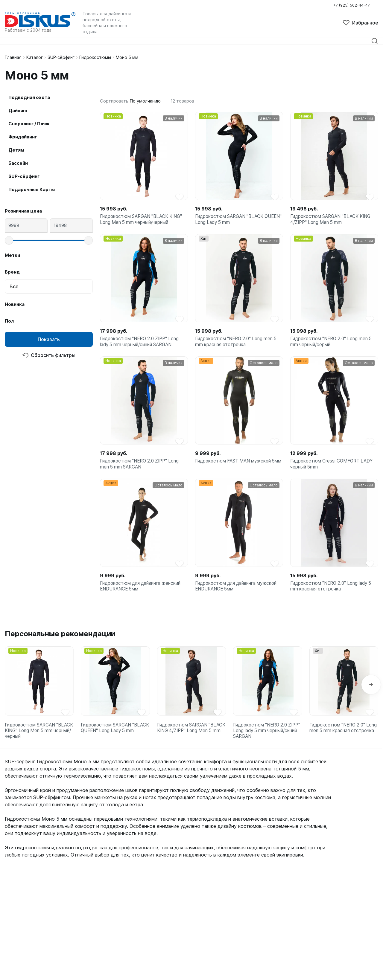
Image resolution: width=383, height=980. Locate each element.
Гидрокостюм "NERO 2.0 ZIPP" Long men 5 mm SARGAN (142, 471)
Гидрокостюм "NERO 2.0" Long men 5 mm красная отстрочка (238, 346)
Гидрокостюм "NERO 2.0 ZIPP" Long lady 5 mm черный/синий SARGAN (142, 346)
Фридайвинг (23, 137)
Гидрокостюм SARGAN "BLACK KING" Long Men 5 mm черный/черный (144, 221)
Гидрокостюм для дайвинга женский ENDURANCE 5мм (143, 596)
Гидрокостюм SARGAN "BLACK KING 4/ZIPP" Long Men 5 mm (333, 221)
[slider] (9, 240)
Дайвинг (18, 110)
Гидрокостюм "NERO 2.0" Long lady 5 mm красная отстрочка (334, 596)
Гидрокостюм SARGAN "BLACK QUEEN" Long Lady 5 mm (231, 221)
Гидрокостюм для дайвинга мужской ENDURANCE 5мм (239, 596)
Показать (49, 339)
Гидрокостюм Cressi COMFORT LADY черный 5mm (334, 471)
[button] (371, 697)
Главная (13, 57)
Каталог (35, 57)
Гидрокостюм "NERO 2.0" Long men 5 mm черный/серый (334, 346)
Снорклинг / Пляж (29, 124)
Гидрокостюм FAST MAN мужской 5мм (235, 471)
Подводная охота (29, 97)
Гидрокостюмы (95, 57)
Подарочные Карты (32, 189)
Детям (16, 150)
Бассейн (18, 163)
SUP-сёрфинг (61, 57)
